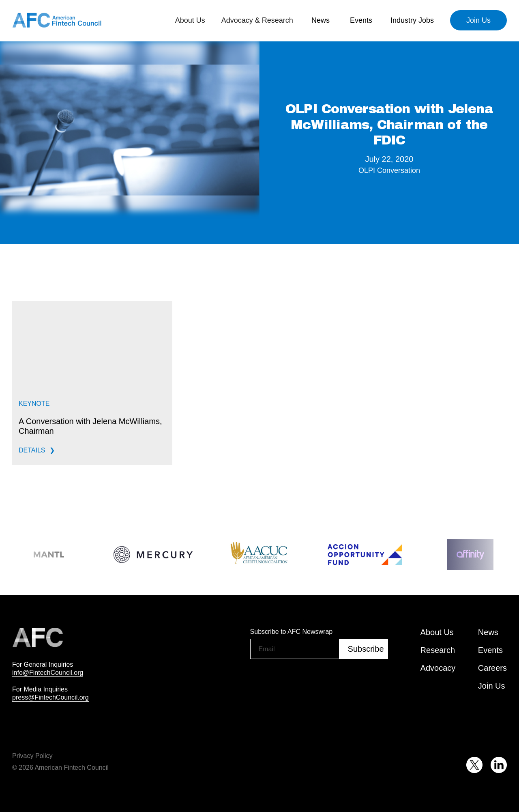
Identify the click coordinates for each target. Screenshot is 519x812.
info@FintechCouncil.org (48, 672)
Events (361, 20)
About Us (437, 632)
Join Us (478, 20)
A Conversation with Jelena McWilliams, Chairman (90, 426)
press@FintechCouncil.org (50, 697)
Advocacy (438, 668)
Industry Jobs (412, 20)
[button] (190, 20)
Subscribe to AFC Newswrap (292, 631)
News (321, 20)
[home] (57, 20)
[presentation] (312, 680)
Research (438, 650)
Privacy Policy (32, 756)
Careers (492, 668)
